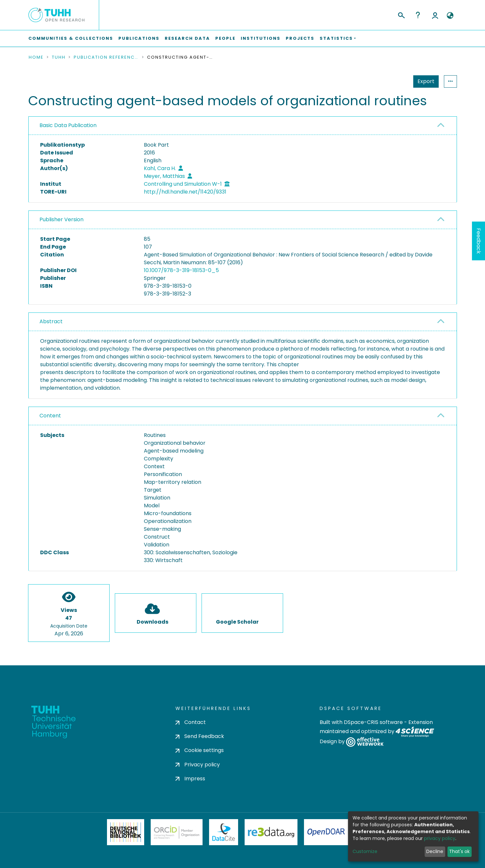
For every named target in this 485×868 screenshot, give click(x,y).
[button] (450, 16)
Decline (435, 851)
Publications (139, 38)
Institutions (261, 38)
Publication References (106, 57)
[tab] (243, 126)
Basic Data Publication (68, 125)
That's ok (459, 851)
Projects (300, 38)
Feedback (479, 241)
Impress (190, 779)
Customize (365, 851)
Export (394, 81)
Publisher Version (61, 219)
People (225, 38)
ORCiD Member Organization (177, 832)
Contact (191, 722)
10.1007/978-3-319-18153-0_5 (181, 270)
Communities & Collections (71, 38)
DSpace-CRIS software (373, 722)
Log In (435, 15)
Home (36, 57)
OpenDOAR (326, 832)
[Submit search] (401, 14)
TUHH (59, 57)
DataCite (224, 832)
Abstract (51, 321)
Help (418, 15)
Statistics (424, 81)
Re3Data (271, 832)
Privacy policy (198, 765)
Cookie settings (200, 750)
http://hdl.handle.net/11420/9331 (185, 192)
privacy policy (440, 838)
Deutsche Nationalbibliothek (126, 832)
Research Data (187, 38)
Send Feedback (200, 736)
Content (50, 416)
